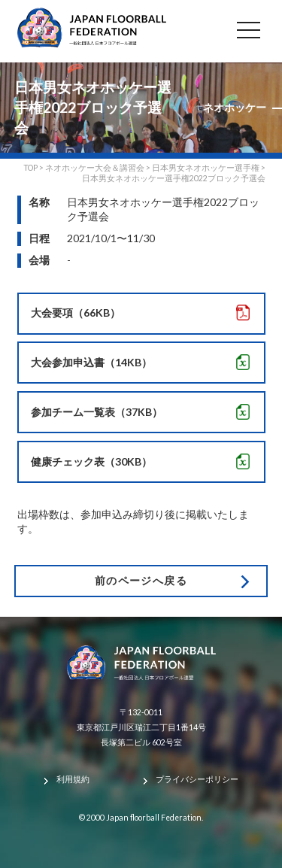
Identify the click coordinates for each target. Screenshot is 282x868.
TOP (30, 168)
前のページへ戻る (141, 580)
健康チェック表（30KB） (91, 461)
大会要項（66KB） (76, 313)
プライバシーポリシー (197, 779)
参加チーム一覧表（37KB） (97, 412)
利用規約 (73, 779)
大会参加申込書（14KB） (91, 362)
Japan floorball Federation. (155, 818)
